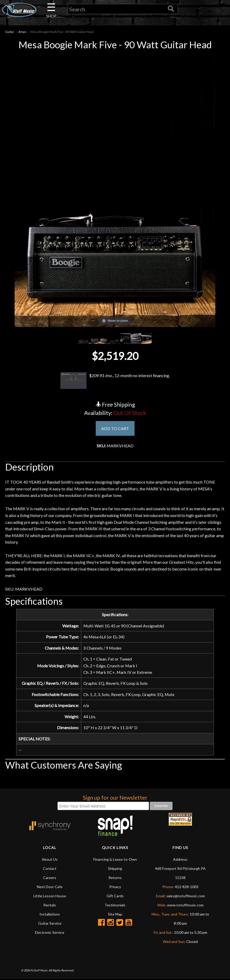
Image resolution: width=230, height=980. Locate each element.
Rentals (50, 906)
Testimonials (115, 906)
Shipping (115, 869)
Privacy (115, 887)
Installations (50, 915)
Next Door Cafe (50, 887)
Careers (50, 878)
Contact (50, 869)
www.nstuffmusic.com (185, 906)
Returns (115, 878)
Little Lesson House (50, 897)
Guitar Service (50, 924)
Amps (22, 32)
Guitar (10, 32)
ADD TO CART (115, 428)
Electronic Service (50, 933)
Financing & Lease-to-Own (115, 860)
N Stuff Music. (39, 971)
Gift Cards (115, 897)
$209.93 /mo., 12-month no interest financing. (115, 381)
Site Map (115, 915)
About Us (50, 860)
